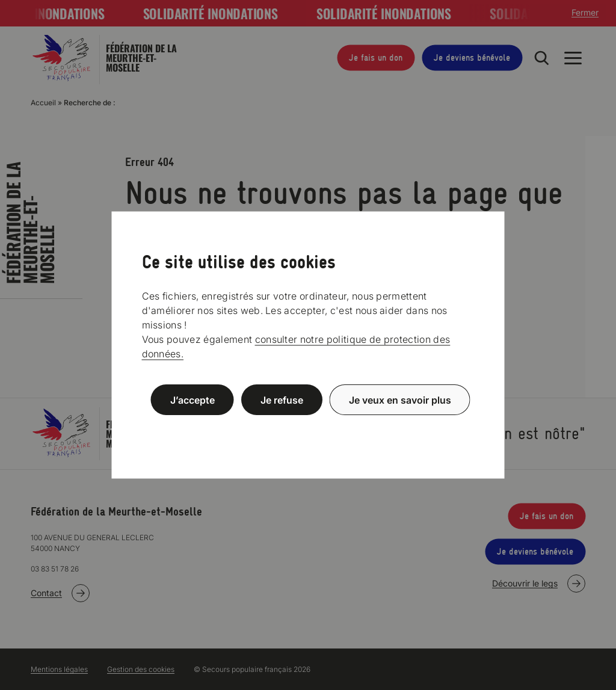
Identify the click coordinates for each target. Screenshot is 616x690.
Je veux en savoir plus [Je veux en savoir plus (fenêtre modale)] (400, 399)
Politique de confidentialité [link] (308, 429)
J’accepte (192, 399)
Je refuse (282, 399)
